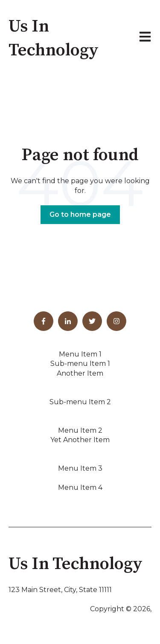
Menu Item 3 (80, 468)
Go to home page (80, 214)
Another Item (80, 373)
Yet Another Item (80, 440)
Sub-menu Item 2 (80, 402)
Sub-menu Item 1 (80, 364)
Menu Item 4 (80, 487)
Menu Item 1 (80, 354)
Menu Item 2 (80, 430)
